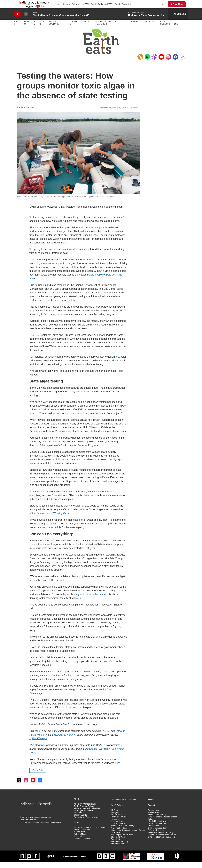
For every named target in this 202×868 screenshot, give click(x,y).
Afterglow (115, 819)
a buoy (119, 363)
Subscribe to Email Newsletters (88, 824)
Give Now (180, 7)
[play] (18, 20)
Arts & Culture (54, 29)
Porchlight (115, 846)
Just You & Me (117, 828)
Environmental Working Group (53, 520)
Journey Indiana (118, 830)
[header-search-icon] (164, 7)
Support (149, 28)
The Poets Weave (119, 843)
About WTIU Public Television (87, 815)
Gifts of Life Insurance (158, 837)
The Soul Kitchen (118, 850)
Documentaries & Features (106, 29)
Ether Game (116, 821)
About (17, 29)
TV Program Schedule (84, 817)
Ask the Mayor (80, 840)
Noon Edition (80, 838)
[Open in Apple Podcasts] (154, 63)
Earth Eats (38, 776)
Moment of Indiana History (122, 832)
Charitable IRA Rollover (158, 828)
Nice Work (115, 839)
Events (74, 29)
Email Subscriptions (169, 29)
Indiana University (45, 824)
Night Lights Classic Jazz (122, 841)
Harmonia (115, 825)
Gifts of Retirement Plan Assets (162, 843)
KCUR (107, 737)
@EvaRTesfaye (38, 745)
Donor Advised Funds (157, 830)
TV (35, 29)
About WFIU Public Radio (85, 810)
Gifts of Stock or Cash (158, 834)
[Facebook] (175, 63)
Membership (153, 819)
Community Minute (82, 845)
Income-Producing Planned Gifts (162, 841)
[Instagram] (168, 63)
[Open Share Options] (182, 63)
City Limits (79, 843)
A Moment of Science (120, 834)
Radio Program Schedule (85, 812)
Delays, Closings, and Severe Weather (91, 834)
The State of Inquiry (120, 848)
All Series (115, 817)
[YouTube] (161, 63)
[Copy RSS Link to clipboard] (140, 63)
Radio (27, 29)
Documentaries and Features (124, 806)
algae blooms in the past (90, 601)
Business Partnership (157, 821)
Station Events (80, 821)
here (118, 769)
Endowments (154, 832)
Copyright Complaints (28, 826)
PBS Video (79, 819)
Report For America (65, 741)
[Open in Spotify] (147, 63)
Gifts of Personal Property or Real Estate (163, 824)
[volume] (26, 20)
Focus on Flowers (119, 823)
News (42, 29)
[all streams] (178, 20)
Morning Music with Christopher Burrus (128, 837)
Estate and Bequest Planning (161, 839)
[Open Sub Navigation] (84, 32)
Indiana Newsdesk (82, 836)
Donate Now (153, 817)
